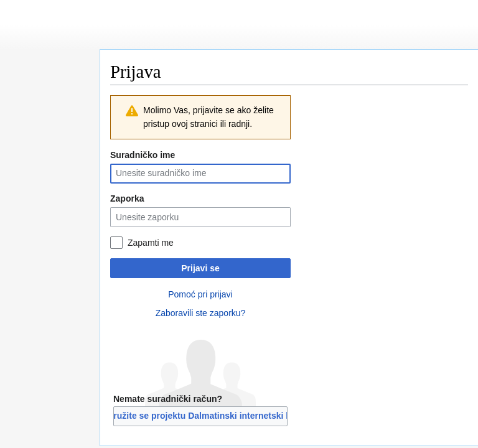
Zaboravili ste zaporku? (201, 313)
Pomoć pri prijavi (200, 294)
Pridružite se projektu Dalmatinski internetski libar (200, 416)
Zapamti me (151, 243)
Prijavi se (200, 268)
